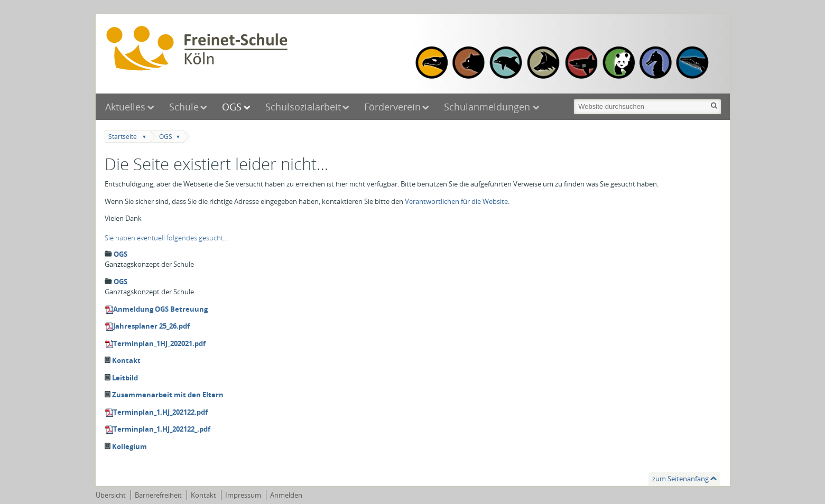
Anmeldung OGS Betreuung (160, 309)
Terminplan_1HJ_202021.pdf (159, 343)
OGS (232, 107)
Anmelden (286, 495)
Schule (184, 107)
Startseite (123, 137)
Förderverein (392, 107)
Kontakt (126, 360)
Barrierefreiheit (158, 495)
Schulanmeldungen (488, 107)
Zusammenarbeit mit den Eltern (168, 395)
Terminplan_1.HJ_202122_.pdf (162, 429)
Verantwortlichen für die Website (456, 201)
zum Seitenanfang (680, 479)
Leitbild (125, 378)
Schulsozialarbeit (303, 107)
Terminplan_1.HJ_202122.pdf (160, 412)
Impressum (243, 495)
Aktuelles (125, 107)
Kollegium (129, 446)
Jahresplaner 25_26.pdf (151, 326)
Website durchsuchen (573, 98)
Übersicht (111, 495)
